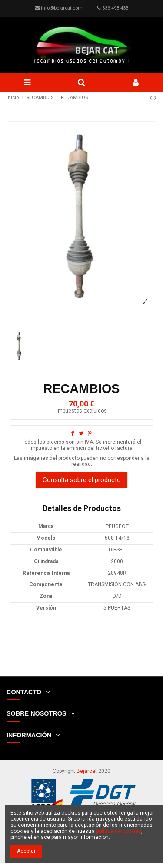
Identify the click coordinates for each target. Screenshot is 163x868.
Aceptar (26, 851)
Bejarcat (87, 771)
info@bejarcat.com (62, 8)
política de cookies (119, 831)
